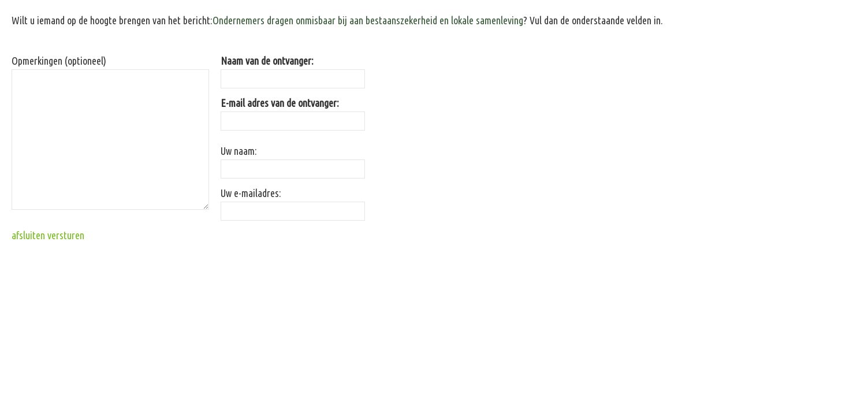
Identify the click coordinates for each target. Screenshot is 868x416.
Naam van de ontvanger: (267, 61)
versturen (66, 235)
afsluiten (28, 235)
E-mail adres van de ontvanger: (280, 103)
